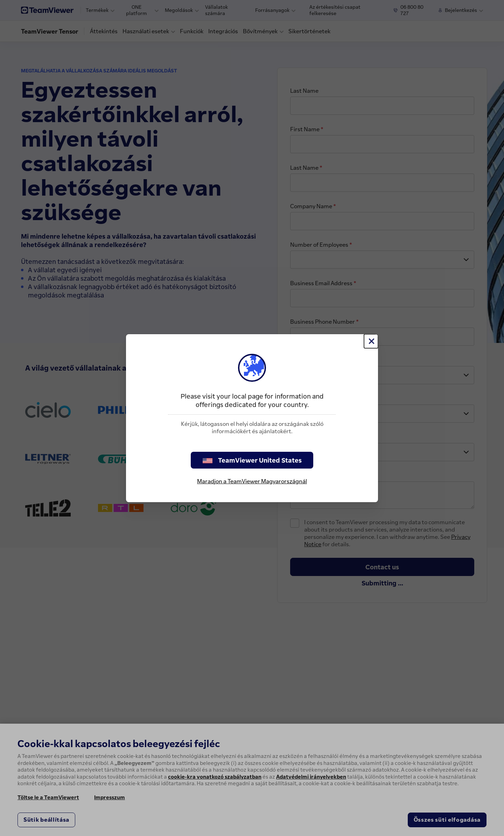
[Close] (371, 341)
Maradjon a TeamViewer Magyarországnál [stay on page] (252, 481)
